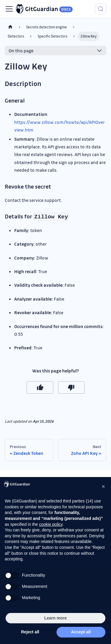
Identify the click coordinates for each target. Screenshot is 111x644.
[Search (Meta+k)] (101, 9)
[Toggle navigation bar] (9, 9)
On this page (21, 51)
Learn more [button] (55, 618)
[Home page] (10, 27)
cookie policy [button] (51, 524)
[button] (103, 486)
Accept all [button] (81, 632)
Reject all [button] (30, 632)
